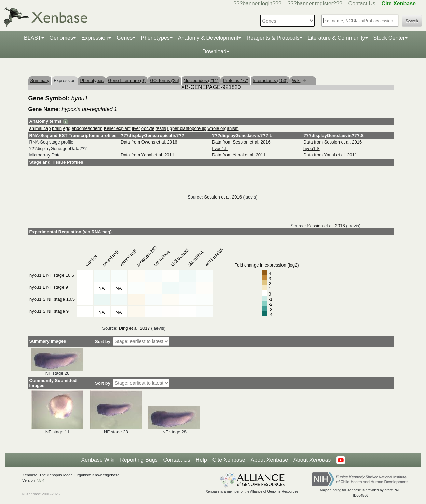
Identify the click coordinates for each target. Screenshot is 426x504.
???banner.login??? (257, 4)
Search (412, 21)
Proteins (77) (236, 80)
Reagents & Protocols (273, 38)
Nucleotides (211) (201, 80)
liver (136, 128)
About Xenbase (269, 460)
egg (67, 128)
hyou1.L (220, 148)
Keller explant (117, 128)
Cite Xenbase (229, 460)
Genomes (61, 38)
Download (214, 51)
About (312, 460)
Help (201, 460)
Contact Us (362, 4)
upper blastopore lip (187, 128)
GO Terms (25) (165, 80)
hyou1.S (312, 148)
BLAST (33, 38)
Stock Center (389, 38)
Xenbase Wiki (98, 460)
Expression (95, 38)
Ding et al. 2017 (134, 328)
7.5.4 (40, 480)
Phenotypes (155, 38)
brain (57, 128)
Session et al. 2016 (223, 197)
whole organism (223, 128)
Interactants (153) (270, 80)
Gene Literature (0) (127, 80)
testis (161, 128)
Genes (125, 38)
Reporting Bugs (139, 460)
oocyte (148, 128)
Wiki (299, 80)
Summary (40, 80)
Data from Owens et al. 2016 (149, 142)
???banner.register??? (315, 4)
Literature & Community (336, 38)
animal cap (40, 128)
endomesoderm (87, 128)
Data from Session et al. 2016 (241, 142)
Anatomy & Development (208, 38)
